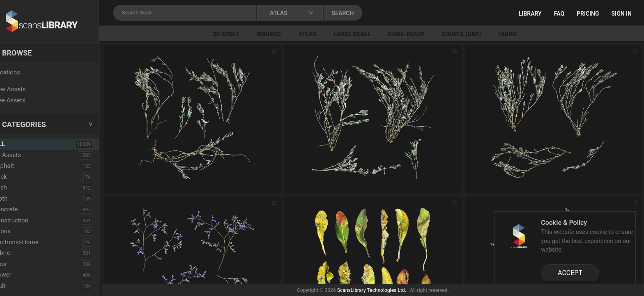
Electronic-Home (33, 242)
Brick (18, 177)
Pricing (588, 14)
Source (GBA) (477, 34)
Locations (24, 72)
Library (530, 14)
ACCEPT (570, 273)
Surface (284, 34)
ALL (17, 144)
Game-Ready (421, 34)
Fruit (17, 286)
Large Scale (367, 34)
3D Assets (25, 155)
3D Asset (241, 34)
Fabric (523, 34)
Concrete (23, 209)
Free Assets (27, 100)
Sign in (622, 14)
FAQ (559, 14)
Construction (28, 220)
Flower (20, 275)
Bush (18, 187)
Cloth (18, 199)
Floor (18, 264)
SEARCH (361, 13)
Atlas (323, 34)
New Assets (27, 89)
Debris (20, 231)
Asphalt (21, 166)
